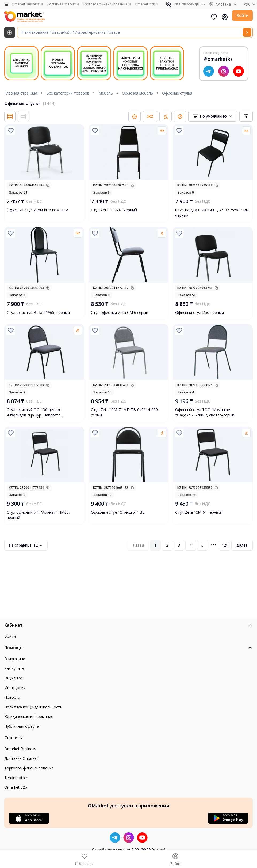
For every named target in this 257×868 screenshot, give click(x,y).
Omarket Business (20, 749)
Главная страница (21, 93)
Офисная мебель (137, 93)
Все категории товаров (68, 93)
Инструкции (15, 688)
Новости (12, 697)
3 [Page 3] (179, 545)
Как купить (14, 668)
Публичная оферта (22, 726)
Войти (242, 15)
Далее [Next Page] (242, 545)
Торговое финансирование (29, 768)
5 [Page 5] (202, 545)
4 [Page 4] (191, 545)
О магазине (15, 659)
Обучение (13, 678)
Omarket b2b (16, 787)
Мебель (106, 93)
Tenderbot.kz (16, 778)
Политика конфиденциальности (33, 707)
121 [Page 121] (225, 545)
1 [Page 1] (155, 545)
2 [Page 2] (167, 545)
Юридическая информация (29, 717)
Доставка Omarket (21, 758)
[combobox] (213, 116)
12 (26, 545)
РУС (250, 4)
